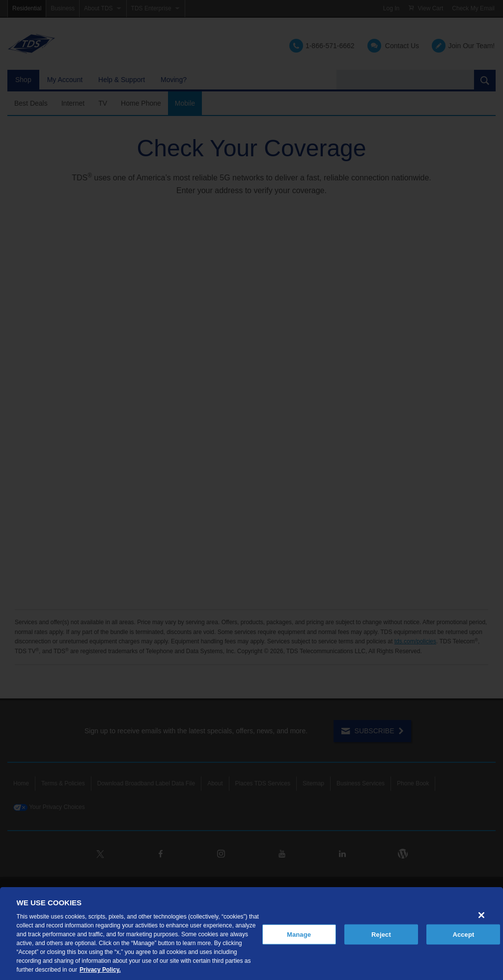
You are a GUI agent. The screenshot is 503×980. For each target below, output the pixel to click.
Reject (381, 934)
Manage (299, 934)
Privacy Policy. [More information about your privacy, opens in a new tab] (100, 970)
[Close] (481, 915)
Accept (463, 934)
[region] (251, 934)
